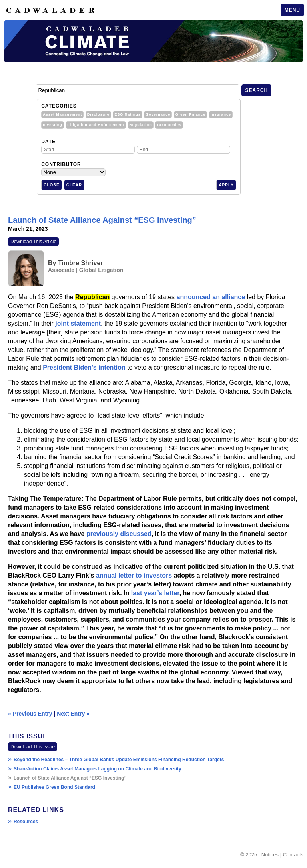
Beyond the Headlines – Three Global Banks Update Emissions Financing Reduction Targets (119, 760)
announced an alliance (211, 297)
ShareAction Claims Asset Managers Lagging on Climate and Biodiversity (98, 769)
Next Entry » (73, 714)
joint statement (78, 323)
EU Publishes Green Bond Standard (54, 787)
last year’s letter (155, 593)
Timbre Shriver (81, 263)
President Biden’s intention (84, 367)
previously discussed (119, 534)
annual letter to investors (134, 575)
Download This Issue (33, 747)
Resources (26, 822)
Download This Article (33, 242)
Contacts (293, 855)
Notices (270, 855)
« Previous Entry (30, 714)
